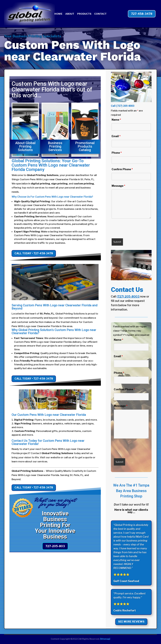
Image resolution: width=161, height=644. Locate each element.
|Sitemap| (105, 639)
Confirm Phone (122, 169)
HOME (58, 14)
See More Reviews (131, 622)
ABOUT (70, 14)
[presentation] (134, 229)
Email (116, 136)
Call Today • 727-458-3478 (34, 253)
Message (118, 186)
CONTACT (100, 14)
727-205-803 (55, 546)
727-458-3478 (142, 14)
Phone (117, 153)
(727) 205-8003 (125, 106)
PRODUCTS (84, 14)
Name (116, 120)
